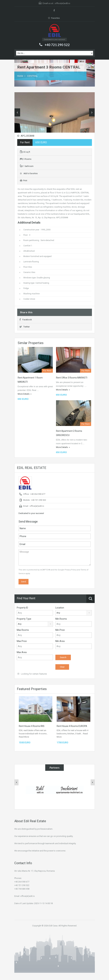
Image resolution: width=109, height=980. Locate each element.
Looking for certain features (32, 674)
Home (20, 76)
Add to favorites (29, 173)
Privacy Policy (71, 570)
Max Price (22, 641)
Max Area (22, 652)
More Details (25, 394)
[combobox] (74, 613)
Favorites (54, 18)
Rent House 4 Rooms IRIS (32, 726)
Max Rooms (23, 630)
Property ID (22, 608)
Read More (24, 737)
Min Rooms (61, 619)
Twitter (24, 327)
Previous (17, 112)
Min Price (60, 630)
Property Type (24, 619)
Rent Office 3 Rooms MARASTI (72, 378)
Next (92, 112)
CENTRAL (32, 76)
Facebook (26, 320)
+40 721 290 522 (57, 45)
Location (60, 608)
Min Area (60, 641)
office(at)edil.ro (63, 3)
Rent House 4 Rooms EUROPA (72, 726)
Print (24, 181)
